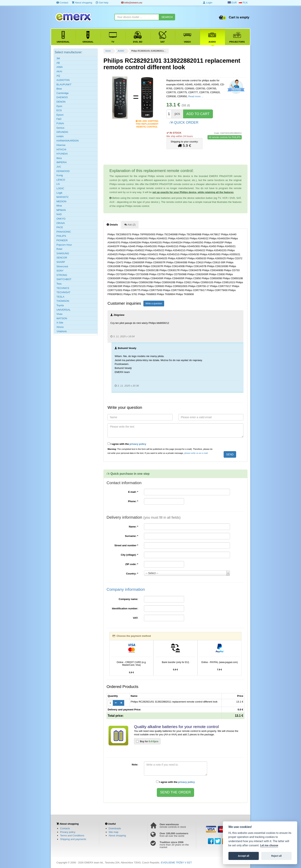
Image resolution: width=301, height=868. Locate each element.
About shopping (82, 3)
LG (58, 184)
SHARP (61, 262)
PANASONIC (64, 232)
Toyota (60, 305)
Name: (133, 527)
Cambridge (63, 93)
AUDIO (121, 51)
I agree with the (127, 444)
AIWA (60, 67)
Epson (60, 115)
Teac (59, 284)
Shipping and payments (73, 839)
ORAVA (61, 223)
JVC (59, 167)
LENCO (61, 180)
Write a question (154, 304)
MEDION (61, 201)
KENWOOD (63, 171)
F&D (59, 119)
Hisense (61, 145)
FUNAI (60, 123)
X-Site (60, 323)
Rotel (59, 249)
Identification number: (125, 608)
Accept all (244, 856)
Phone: (133, 501)
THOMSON (63, 301)
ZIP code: (132, 564)
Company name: (128, 599)
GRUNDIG (62, 132)
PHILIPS (61, 236)
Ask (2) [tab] (130, 225)
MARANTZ (62, 197)
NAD (59, 214)
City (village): (129, 555)
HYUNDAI (62, 154)
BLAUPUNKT (64, 84)
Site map (114, 832)
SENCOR (62, 258)
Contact (62, 3)
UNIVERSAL (64, 310)
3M (58, 58)
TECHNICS (63, 288)
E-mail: (133, 492)
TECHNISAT (63, 292)
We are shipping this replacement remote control (147, 121)
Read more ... (196, 96)
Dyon (59, 106)
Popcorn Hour (64, 245)
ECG (59, 110)
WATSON (62, 318)
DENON (61, 102)
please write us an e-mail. (196, 453)
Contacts (65, 828)
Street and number (126, 545)
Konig (60, 175)
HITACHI (61, 149)
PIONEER (62, 240)
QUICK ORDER (184, 122)
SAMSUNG (63, 253)
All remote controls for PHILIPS (225, 137)
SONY (60, 271)
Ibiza (59, 158)
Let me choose (269, 845)
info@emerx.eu (132, 3)
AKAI (59, 71)
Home (108, 51)
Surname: (132, 536)
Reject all (276, 856)
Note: (135, 765)
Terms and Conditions (72, 836)
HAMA (60, 136)
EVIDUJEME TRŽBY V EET (176, 863)
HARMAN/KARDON (68, 141)
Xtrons (60, 327)
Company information (126, 589)
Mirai (59, 206)
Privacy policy (68, 832)
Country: (132, 574)
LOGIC (60, 188)
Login (208, 3)
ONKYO (61, 219)
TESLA (60, 297)
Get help (102, 3)
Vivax (60, 314)
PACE (60, 227)
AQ (58, 76)
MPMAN (61, 210)
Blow (59, 89)
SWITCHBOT (64, 279)
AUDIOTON (63, 80)
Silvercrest (62, 266)
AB (58, 63)
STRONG (62, 275)
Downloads (115, 828)
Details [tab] (112, 225)
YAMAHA (62, 331)
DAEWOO (62, 97)
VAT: (136, 618)
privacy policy (138, 444)
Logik (59, 193)
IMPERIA (62, 162)
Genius (60, 128)
